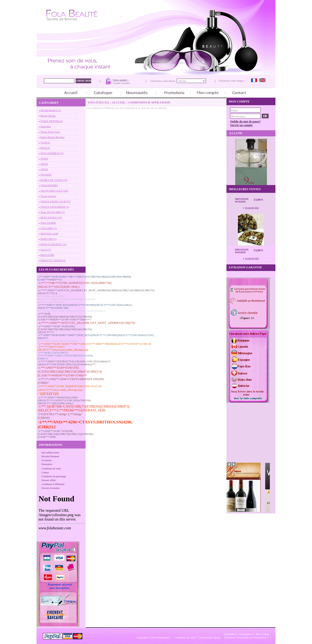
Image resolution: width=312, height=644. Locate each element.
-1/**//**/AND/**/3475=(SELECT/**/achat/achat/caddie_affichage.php (63, 348)
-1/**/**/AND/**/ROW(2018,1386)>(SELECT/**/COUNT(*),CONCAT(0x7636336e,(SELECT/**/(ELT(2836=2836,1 (64, 400)
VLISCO (45, 142)
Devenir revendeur (51, 488)
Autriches (45, 126)
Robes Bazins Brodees (53, 137)
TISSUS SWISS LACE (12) (56, 201)
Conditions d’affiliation (53, 484)
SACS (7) (46, 250)
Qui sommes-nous (50, 453)
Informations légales (210, 637)
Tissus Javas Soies (50, 132)
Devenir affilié (49, 480)
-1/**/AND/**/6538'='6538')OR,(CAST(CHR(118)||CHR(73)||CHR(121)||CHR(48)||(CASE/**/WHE (65, 434)
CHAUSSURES (49, 185)
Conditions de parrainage (54, 476)
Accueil (119, 103)
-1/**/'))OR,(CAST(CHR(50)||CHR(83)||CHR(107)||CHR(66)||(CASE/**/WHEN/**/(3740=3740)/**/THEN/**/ (65, 317)
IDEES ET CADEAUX (53, 260)
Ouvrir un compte (241, 125)
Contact (45, 472)
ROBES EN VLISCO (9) (54, 180)
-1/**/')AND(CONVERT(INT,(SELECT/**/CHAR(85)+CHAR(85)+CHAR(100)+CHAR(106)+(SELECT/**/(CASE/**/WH (67, 299)
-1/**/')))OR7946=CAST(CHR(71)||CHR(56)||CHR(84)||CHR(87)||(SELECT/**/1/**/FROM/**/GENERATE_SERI (84, 408)
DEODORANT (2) (51, 110)
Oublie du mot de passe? (245, 121)
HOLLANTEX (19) (51, 217)
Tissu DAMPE (48, 223)
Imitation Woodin (242, 200)
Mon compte (263, 634)
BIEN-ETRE (47, 255)
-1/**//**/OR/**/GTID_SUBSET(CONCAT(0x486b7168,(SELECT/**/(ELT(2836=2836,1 (75, 285)
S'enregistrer (246, 634)
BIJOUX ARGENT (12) (54, 244)
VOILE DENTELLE (52, 121)
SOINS (44, 159)
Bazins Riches (48, 116)
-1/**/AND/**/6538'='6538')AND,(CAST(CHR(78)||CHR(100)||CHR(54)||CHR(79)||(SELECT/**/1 (65, 329)
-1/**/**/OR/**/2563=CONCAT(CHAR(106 (58, 341)
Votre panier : (121, 80)
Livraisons (47, 460)
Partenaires (47, 464)
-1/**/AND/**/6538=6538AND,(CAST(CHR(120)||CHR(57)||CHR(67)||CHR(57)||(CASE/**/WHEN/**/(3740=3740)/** (70, 371)
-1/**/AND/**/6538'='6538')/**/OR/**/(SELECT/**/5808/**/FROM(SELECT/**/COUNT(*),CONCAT (95, 344)
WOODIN (46, 175)
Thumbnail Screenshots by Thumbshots (245, 637)
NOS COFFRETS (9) (52, 153)
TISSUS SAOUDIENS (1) (55, 207)
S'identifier (230, 634)
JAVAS (44, 164)
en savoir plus (252, 208)
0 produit (126, 83)
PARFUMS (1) (49, 239)
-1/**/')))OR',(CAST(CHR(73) (53, 353)
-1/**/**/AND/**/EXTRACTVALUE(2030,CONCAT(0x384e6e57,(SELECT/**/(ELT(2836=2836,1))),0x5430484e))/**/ (74, 363)
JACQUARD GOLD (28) (54, 191)
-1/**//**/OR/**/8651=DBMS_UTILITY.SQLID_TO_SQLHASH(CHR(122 (72, 311)
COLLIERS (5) (49, 228)
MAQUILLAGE (49, 233)
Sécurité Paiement (50, 456)
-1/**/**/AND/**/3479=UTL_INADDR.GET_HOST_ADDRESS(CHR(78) (86, 323)
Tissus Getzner (48, 196)
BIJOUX (45, 148)
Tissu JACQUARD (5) (53, 212)
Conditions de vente (51, 469)
